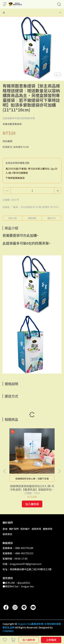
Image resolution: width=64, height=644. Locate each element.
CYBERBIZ (8, 631)
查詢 (5, 529)
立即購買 (51, 640)
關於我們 (14, 529)
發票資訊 (7, 534)
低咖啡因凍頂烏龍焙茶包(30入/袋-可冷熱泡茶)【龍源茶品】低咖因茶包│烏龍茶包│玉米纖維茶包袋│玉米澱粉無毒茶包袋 (32, 488)
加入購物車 (29, 640)
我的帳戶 (25, 529)
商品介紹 (12, 218)
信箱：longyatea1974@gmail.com (22, 564)
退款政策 (36, 529)
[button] (59, 471)
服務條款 (48, 529)
